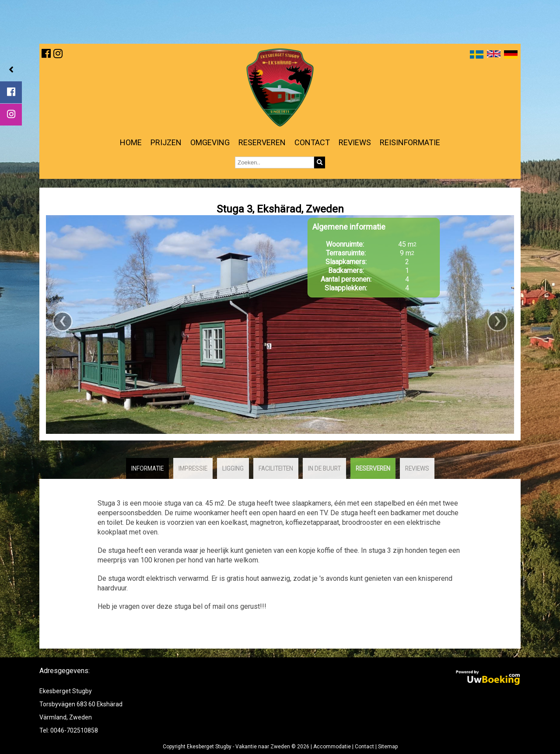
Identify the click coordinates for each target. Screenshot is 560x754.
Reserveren (262, 142)
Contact (312, 142)
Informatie (147, 468)
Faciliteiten (276, 468)
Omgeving (210, 142)
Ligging (233, 468)
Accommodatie (332, 747)
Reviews (355, 142)
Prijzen (166, 142)
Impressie (193, 468)
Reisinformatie (410, 142)
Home (131, 142)
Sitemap (388, 747)
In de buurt (324, 468)
